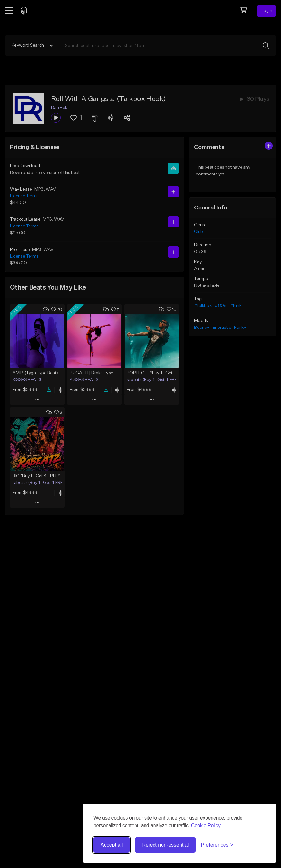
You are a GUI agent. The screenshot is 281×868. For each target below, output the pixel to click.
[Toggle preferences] (217, 845)
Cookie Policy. (206, 825)
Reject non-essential (165, 845)
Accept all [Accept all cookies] (112, 845)
